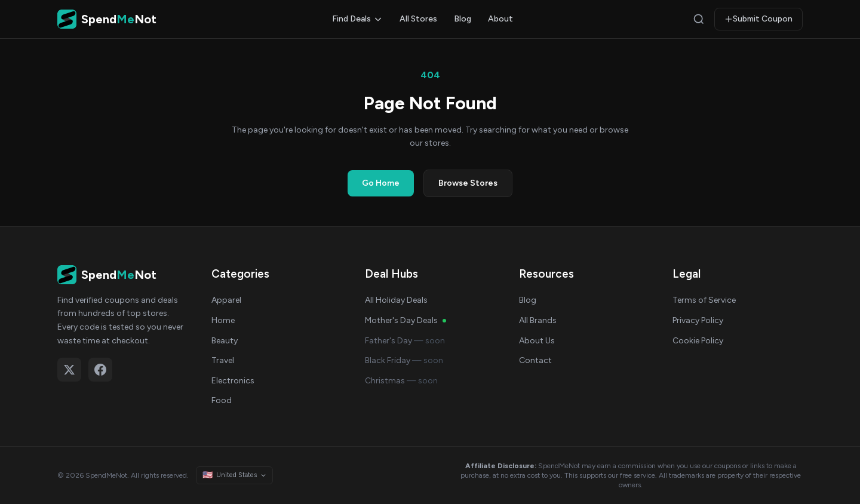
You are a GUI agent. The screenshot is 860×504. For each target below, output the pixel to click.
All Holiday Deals (396, 300)
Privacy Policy (698, 320)
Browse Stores (468, 183)
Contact (535, 360)
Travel (223, 360)
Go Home (381, 183)
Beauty (225, 341)
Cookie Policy (698, 341)
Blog (463, 19)
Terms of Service (704, 300)
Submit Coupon (758, 19)
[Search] (699, 19)
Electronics (233, 381)
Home (223, 320)
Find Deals (357, 19)
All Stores (418, 19)
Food (222, 400)
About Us (537, 341)
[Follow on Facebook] (100, 370)
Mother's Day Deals (406, 320)
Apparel (226, 300)
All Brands (538, 320)
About (500, 19)
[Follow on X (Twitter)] (69, 370)
